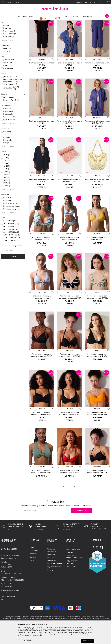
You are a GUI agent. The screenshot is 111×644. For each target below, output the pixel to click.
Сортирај (95, 24)
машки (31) (8, 84)
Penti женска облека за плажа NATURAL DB (97, 141)
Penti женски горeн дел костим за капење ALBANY (69, 316)
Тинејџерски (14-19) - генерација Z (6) (12, 107)
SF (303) (6, 70)
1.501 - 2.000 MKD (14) (12, 257)
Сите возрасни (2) (10, 103)
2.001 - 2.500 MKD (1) (11, 260)
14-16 (7, 188)
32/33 (7, 205)
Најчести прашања (55, 586)
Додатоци (7, 31)
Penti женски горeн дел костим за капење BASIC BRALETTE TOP (42, 375)
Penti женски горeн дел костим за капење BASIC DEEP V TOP (97, 375)
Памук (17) (7, 159)
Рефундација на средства (72, 581)
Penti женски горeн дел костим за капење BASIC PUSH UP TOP (69, 492)
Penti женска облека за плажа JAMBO (69, 83)
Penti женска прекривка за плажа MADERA (69, 199)
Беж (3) (6, 44)
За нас (31, 566)
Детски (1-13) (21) (10, 96)
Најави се (81, 530)
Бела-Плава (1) (9, 50)
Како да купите (53, 589)
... (68, 506)
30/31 (7, 202)
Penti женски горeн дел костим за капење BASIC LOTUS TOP (42, 433)
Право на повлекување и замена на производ (74, 574)
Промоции (7, 219)
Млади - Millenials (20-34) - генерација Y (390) (14, 99)
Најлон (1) (7, 156)
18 (74, 506)
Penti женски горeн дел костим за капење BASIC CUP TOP (69, 375)
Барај (13, 275)
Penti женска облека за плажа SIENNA (42, 199)
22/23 (7, 191)
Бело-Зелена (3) (10, 53)
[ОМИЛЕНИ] (102, 3)
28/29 (7, 199)
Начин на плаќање (55, 582)
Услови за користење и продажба (52, 571)
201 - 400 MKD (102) (11, 243)
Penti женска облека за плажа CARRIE (42, 83)
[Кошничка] (108, 2)
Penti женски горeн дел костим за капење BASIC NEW (69, 433)
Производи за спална (12, 225)
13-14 (7, 185)
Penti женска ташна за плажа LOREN (97, 199)
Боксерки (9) (8, 130)
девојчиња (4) (9, 79)
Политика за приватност (52, 578)
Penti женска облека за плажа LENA (97, 83)
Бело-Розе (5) (9, 56)
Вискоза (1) (8, 151)
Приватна (7, 217)
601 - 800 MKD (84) (11, 248)
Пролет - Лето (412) (11, 119)
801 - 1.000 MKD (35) (11, 251)
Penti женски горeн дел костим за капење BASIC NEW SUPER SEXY (97, 433)
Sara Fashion (6, 20)
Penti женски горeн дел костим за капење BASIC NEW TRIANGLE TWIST (42, 492)
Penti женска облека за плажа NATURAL (69, 141)
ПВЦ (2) (6, 162)
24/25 (7, 194)
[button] (107, 16)
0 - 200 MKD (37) (10, 240)
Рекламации (71, 586)
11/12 (7, 180)
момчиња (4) (8, 87)
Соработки (33, 573)
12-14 (7, 182)
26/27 (7, 196)
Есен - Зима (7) (9, 116)
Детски (6, 37)
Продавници (34, 569)
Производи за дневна (12, 228)
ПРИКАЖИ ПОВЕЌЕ (25, 640)
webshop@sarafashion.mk (11, 592)
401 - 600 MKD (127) (11, 245)
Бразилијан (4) (9, 139)
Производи (15, 20)
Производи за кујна (11, 222)
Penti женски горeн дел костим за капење (42, 258)
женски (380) (8, 82)
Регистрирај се (91, 2)
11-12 (7, 177)
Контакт (32, 579)
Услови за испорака (74, 568)
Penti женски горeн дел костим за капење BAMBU (97, 316)
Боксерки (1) (8, 133)
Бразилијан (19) (9, 136)
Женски (6, 34)
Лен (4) (6, 153)
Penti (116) (7, 68)
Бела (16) (7, 47)
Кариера (32, 576)
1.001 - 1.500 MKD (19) (12, 254)
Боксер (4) (7, 127)
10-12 (7, 174)
